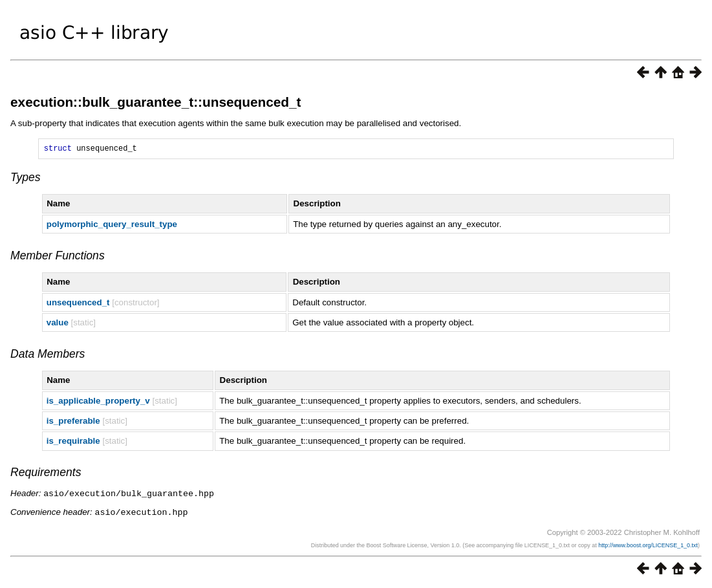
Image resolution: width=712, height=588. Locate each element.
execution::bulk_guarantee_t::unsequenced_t (156, 102)
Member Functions (58, 257)
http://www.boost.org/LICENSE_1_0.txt (648, 546)
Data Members (48, 356)
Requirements (46, 474)
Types (26, 179)
